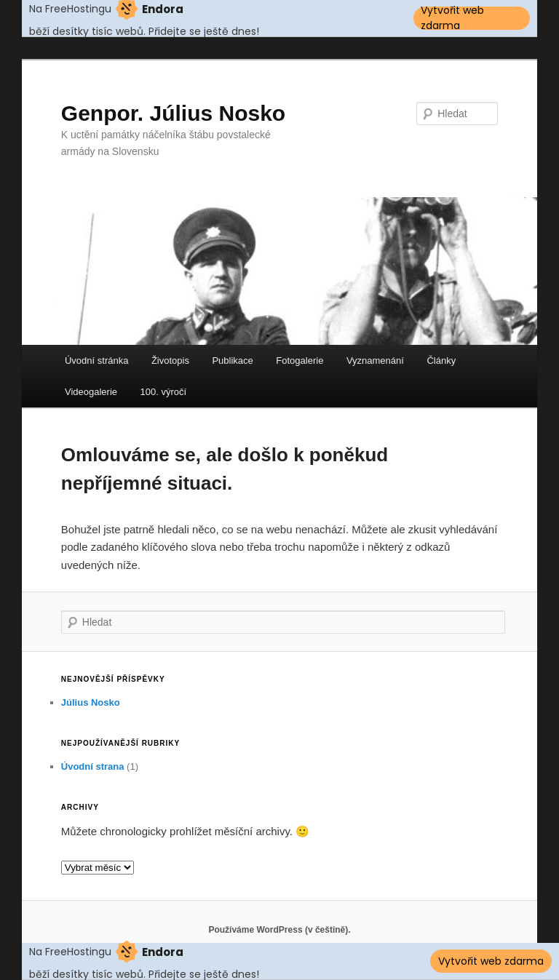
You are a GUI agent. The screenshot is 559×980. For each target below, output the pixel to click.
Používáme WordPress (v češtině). (279, 930)
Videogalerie (91, 392)
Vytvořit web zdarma (452, 18)
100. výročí (164, 392)
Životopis (170, 360)
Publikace (232, 360)
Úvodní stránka (96, 360)
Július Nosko (91, 702)
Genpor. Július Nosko (173, 113)
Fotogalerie (300, 360)
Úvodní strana (93, 766)
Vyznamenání (375, 360)
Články (441, 360)
